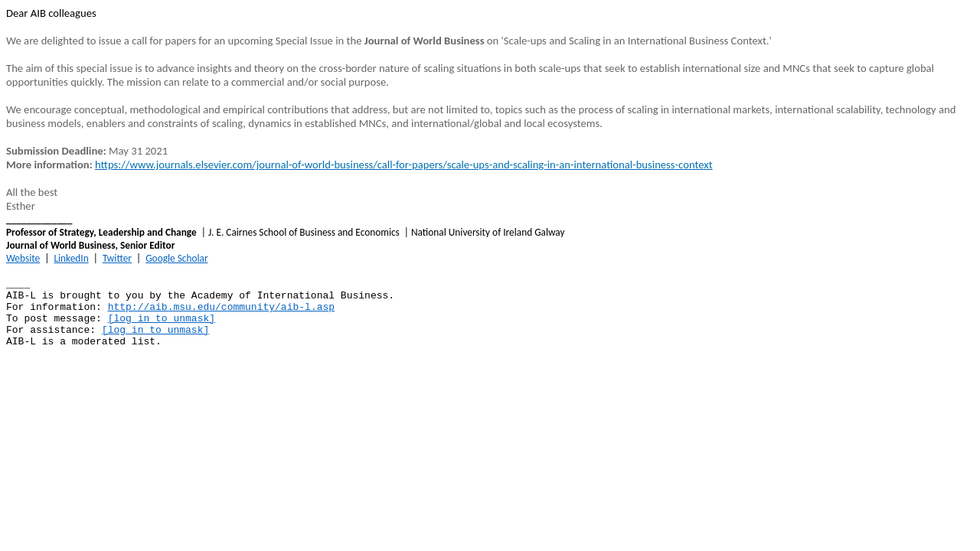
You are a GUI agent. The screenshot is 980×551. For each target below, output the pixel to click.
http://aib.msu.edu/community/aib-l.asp (221, 307)
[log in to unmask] (162, 319)
